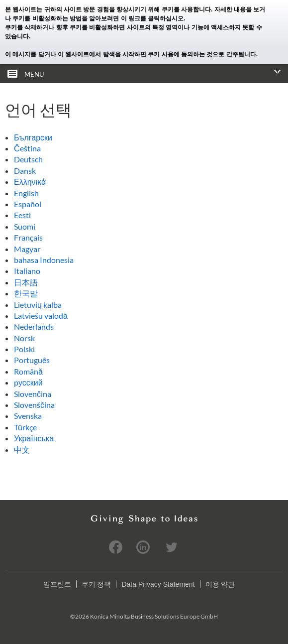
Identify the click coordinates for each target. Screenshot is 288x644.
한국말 (26, 293)
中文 (22, 450)
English (26, 193)
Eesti (22, 215)
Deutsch (28, 159)
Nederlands (34, 326)
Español (28, 204)
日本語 (26, 282)
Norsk (24, 338)
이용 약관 (220, 584)
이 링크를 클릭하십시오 (152, 18)
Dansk (25, 171)
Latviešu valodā (41, 316)
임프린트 (57, 584)
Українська (34, 438)
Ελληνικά (30, 182)
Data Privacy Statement (158, 584)
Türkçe (25, 427)
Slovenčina (33, 394)
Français (28, 237)
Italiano (27, 271)
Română (28, 371)
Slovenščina (34, 405)
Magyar (27, 249)
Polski (24, 349)
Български (33, 137)
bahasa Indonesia (44, 260)
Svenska (28, 416)
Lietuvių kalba (38, 305)
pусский (28, 382)
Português (32, 360)
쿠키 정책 (96, 584)
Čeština (27, 148)
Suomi (25, 226)
